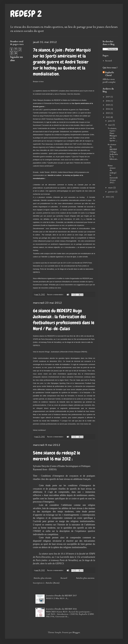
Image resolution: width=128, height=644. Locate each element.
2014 (108, 109)
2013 (108, 113)
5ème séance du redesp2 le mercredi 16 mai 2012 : (57, 456)
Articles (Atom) (53, 583)
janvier (112, 192)
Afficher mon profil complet (109, 81)
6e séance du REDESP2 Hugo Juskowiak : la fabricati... (113, 153)
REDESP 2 (26, 14)
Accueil (64, 578)
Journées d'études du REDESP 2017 (61, 596)
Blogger (76, 632)
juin (110, 121)
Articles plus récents (43, 578)
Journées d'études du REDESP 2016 (61, 609)
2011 (108, 197)
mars (111, 188)
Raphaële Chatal (110, 74)
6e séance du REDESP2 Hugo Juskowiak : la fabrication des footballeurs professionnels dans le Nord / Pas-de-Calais (64, 320)
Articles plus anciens (85, 578)
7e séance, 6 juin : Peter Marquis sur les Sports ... (112, 134)
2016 (108, 101)
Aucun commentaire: (56, 295)
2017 (108, 97)
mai (110, 125)
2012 (108, 117)
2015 (108, 105)
